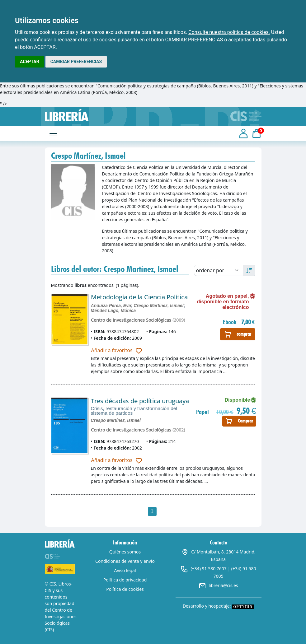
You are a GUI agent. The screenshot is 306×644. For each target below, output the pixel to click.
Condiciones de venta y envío (125, 561)
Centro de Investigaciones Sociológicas (131, 320)
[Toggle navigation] (53, 133)
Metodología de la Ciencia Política (139, 297)
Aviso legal (125, 570)
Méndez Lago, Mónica (113, 310)
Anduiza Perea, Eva (111, 306)
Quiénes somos (125, 552)
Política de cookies (125, 589)
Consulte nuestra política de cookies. (229, 32)
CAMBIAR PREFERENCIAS (76, 62)
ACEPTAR (30, 62)
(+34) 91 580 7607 (208, 569)
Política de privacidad (125, 580)
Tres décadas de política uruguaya (140, 401)
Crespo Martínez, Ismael (158, 306)
